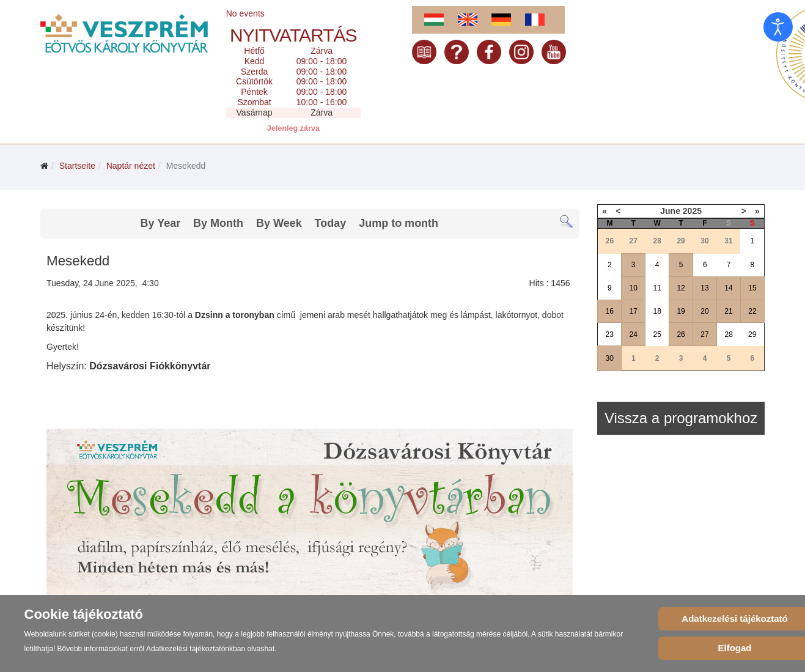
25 (657, 334)
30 (610, 358)
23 (610, 334)
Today (331, 223)
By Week (279, 223)
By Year (160, 223)
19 (681, 311)
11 (657, 288)
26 (681, 334)
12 (681, 288)
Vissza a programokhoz (681, 418)
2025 (692, 211)
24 (634, 334)
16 (610, 311)
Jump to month (399, 223)
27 (704, 334)
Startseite (77, 166)
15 (752, 288)
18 (657, 311)
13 (704, 288)
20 (704, 311)
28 (729, 334)
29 (752, 334)
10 (634, 288)
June (670, 211)
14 (728, 288)
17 (634, 311)
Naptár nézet (131, 166)
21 (728, 311)
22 (752, 311)
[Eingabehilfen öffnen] (778, 27)
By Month (218, 223)
